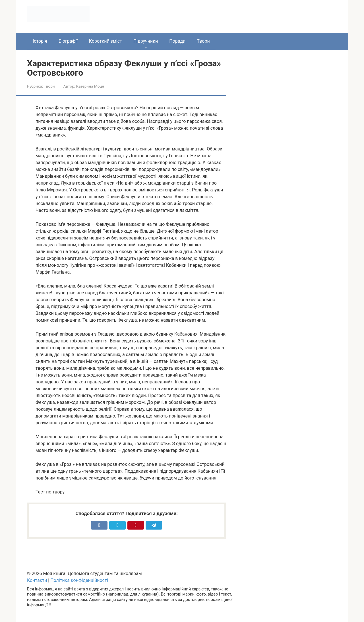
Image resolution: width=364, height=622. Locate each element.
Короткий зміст (106, 41)
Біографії (68, 41)
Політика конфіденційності (79, 580)
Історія (40, 41)
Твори (203, 41)
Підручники (146, 41)
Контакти (37, 580)
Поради (177, 41)
